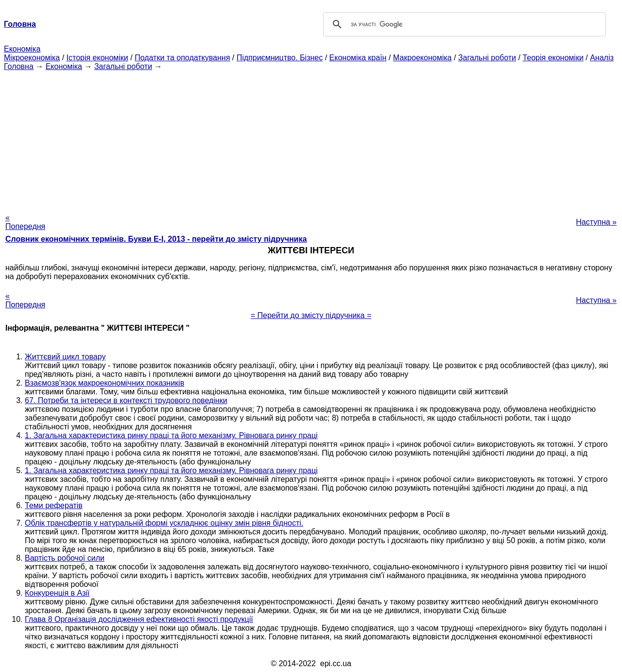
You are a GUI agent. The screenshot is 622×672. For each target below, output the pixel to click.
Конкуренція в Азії (57, 593)
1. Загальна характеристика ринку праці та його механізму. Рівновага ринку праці (171, 435)
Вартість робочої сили (65, 558)
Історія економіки (97, 58)
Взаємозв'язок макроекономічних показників (104, 383)
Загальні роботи (487, 58)
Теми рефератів (54, 505)
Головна (19, 66)
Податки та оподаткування (182, 58)
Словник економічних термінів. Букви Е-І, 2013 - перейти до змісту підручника (156, 239)
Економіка (22, 49)
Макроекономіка (423, 58)
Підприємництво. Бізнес (280, 58)
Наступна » (596, 222)
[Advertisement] (311, 139)
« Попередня (25, 222)
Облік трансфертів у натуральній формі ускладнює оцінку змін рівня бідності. (164, 523)
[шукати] (463, 24)
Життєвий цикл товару (65, 357)
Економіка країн (358, 58)
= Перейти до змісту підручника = (311, 315)
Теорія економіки (553, 58)
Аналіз (602, 58)
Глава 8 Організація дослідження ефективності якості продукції (139, 619)
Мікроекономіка (32, 58)
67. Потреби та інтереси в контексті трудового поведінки (126, 400)
